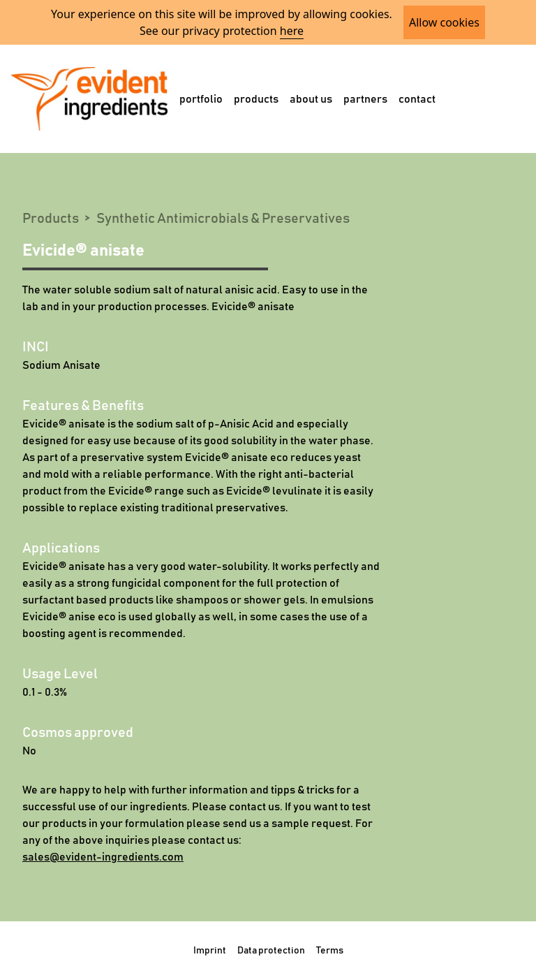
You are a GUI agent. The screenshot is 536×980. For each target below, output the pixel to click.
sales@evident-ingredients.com (103, 857)
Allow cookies (444, 22)
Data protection (271, 951)
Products (51, 219)
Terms (330, 951)
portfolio (201, 99)
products (256, 99)
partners (365, 99)
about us (311, 99)
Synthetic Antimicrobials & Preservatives (223, 219)
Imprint (210, 951)
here (292, 31)
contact (417, 99)
